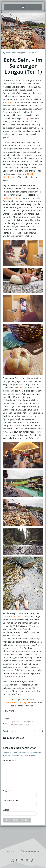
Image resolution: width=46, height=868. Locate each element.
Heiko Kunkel (11, 53)
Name (7, 791)
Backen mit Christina (13, 198)
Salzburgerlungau (16, 725)
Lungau (27, 118)
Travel (16, 718)
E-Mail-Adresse (11, 800)
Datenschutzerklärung (30, 851)
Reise (18, 722)
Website (7, 810)
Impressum (11, 851)
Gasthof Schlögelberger (14, 617)
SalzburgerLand (28, 722)
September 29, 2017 (27, 53)
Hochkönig (8, 103)
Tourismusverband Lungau (16, 703)
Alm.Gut (22, 388)
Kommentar (9, 760)
